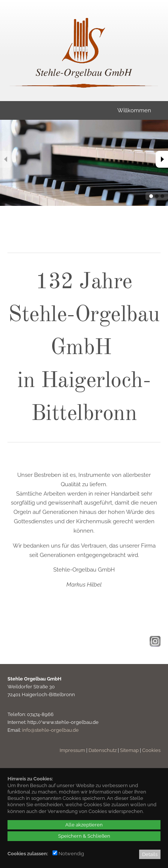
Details (150, 854)
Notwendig (68, 853)
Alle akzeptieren (84, 825)
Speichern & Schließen (84, 836)
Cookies (151, 750)
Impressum (72, 750)
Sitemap (129, 750)
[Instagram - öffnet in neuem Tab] (154, 645)
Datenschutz (103, 750)
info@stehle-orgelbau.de (50, 730)
